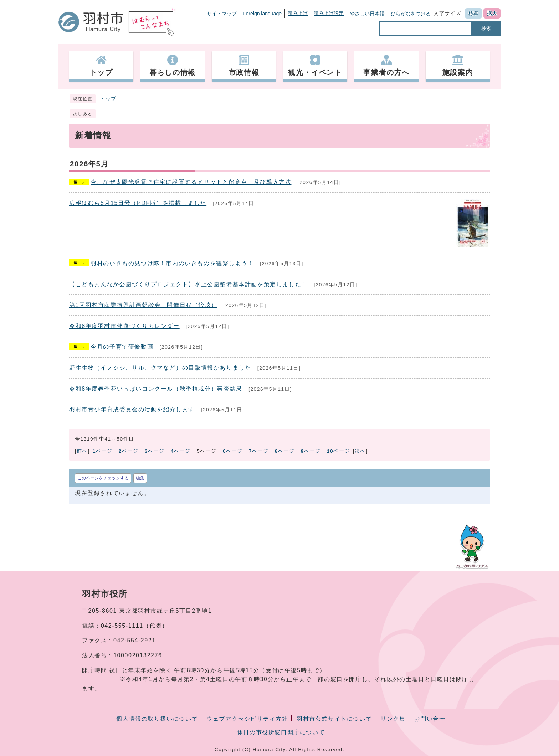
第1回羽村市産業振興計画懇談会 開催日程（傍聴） (143, 305)
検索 (486, 28)
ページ (103, 451)
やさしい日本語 (367, 14)
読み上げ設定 (329, 13)
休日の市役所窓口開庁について (281, 732)
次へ (360, 451)
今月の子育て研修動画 (122, 347)
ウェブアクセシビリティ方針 (247, 719)
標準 (473, 13)
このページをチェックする (103, 478)
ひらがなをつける (411, 14)
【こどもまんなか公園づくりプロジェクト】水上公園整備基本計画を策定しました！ (188, 284)
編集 (140, 478)
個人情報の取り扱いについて (157, 719)
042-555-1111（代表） (135, 626)
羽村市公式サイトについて (334, 719)
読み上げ (298, 13)
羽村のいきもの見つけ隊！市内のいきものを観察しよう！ (172, 263)
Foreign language (262, 14)
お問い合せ (430, 719)
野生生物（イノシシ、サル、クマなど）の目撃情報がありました (160, 368)
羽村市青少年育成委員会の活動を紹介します (132, 409)
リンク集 (393, 719)
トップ (108, 99)
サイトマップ (222, 14)
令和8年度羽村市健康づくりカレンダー (124, 326)
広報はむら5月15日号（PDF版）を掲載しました (138, 203)
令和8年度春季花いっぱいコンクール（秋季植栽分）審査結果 (156, 389)
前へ (82, 451)
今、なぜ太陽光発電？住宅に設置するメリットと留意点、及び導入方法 (191, 182)
